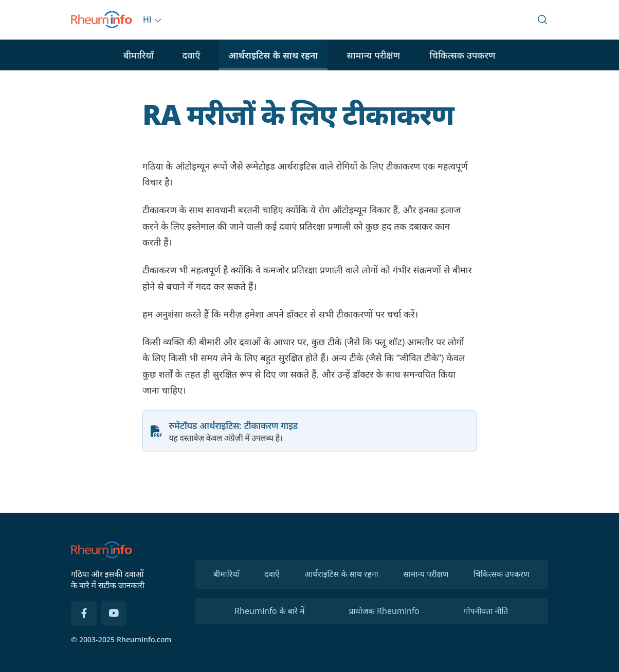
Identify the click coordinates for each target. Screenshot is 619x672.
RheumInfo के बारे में (269, 611)
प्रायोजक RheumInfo (384, 611)
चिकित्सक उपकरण (462, 55)
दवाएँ (191, 55)
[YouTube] (114, 613)
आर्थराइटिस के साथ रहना (273, 55)
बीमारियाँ (139, 55)
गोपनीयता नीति (486, 611)
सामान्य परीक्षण (373, 55)
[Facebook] (84, 613)
